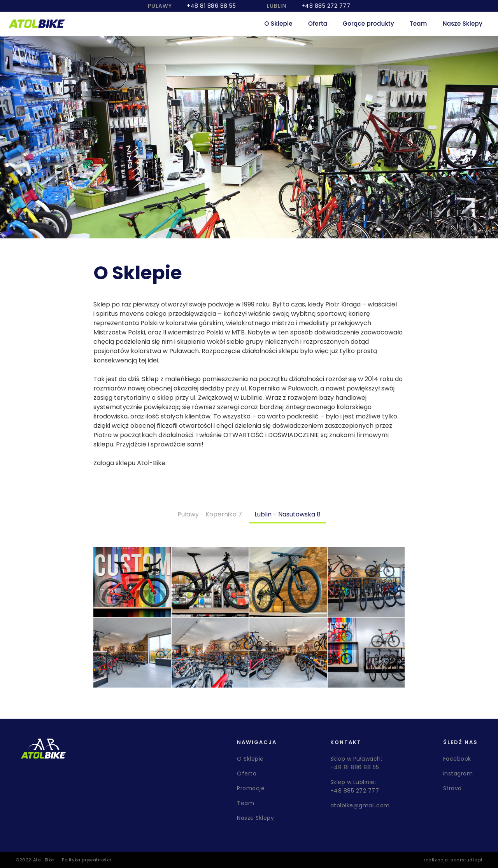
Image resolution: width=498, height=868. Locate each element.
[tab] (210, 514)
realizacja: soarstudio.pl (453, 860)
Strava (452, 788)
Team (418, 24)
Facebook (457, 759)
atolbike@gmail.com (360, 805)
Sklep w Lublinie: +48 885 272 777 (355, 786)
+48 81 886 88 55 (211, 6)
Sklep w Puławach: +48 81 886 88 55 (356, 763)
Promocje (251, 788)
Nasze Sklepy (463, 24)
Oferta (318, 24)
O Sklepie (279, 24)
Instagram (458, 773)
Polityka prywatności (87, 860)
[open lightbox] (132, 582)
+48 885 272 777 (326, 6)
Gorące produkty (368, 24)
